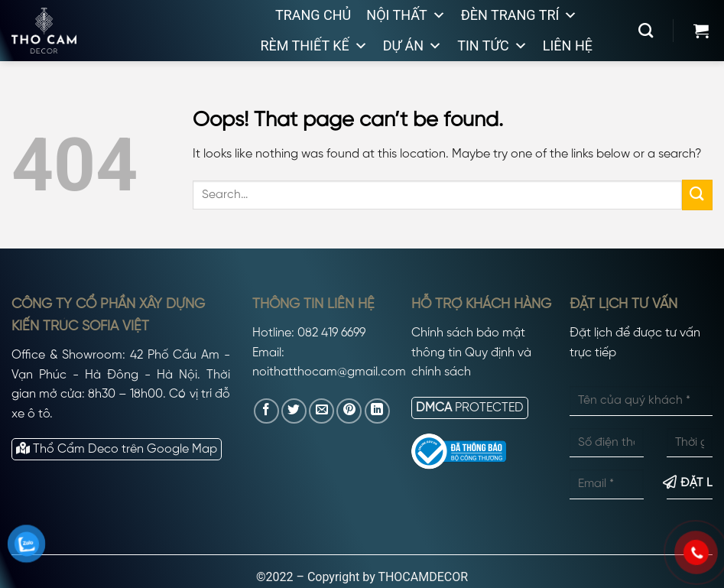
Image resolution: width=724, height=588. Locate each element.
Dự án (412, 46)
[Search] (646, 30)
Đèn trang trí (519, 15)
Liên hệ (568, 45)
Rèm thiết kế (313, 46)
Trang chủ (313, 15)
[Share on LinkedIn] (377, 411)
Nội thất (406, 15)
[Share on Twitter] (294, 411)
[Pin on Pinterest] (349, 411)
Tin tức (492, 46)
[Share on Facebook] (266, 411)
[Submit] (697, 195)
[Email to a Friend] (321, 411)
